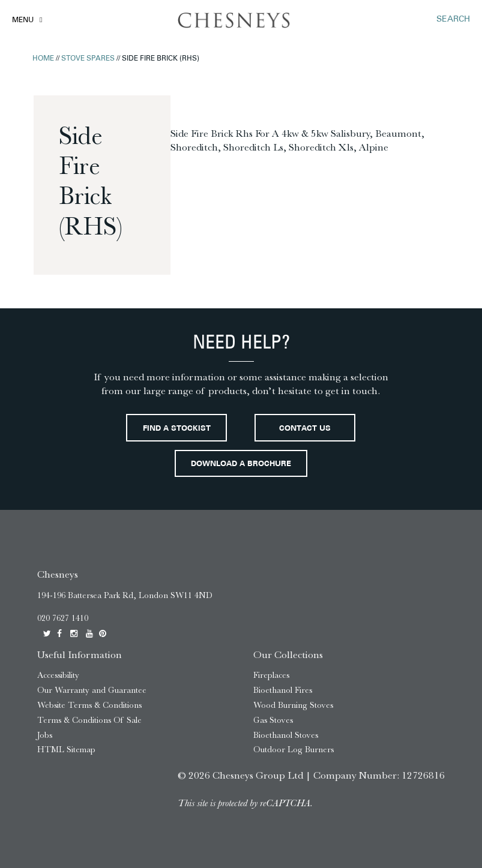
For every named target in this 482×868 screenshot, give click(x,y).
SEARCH (453, 19)
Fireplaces (271, 675)
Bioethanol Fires (283, 690)
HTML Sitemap (66, 750)
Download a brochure (241, 464)
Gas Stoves (273, 720)
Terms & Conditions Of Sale (89, 720)
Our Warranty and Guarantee (92, 690)
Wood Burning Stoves (293, 705)
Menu (23, 20)
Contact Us (305, 429)
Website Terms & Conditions (89, 705)
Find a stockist (177, 429)
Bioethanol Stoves (286, 735)
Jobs (45, 735)
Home (43, 59)
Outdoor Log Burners (294, 750)
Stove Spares (88, 59)
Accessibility (58, 675)
